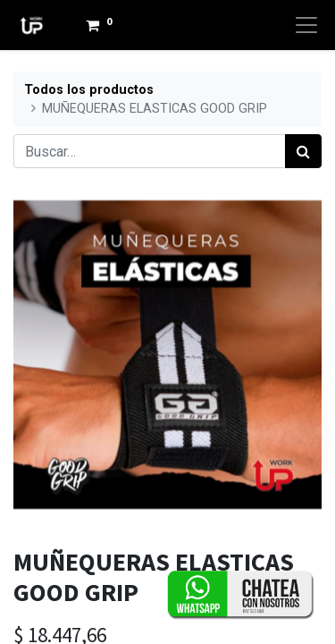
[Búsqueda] (303, 151)
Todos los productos (89, 90)
